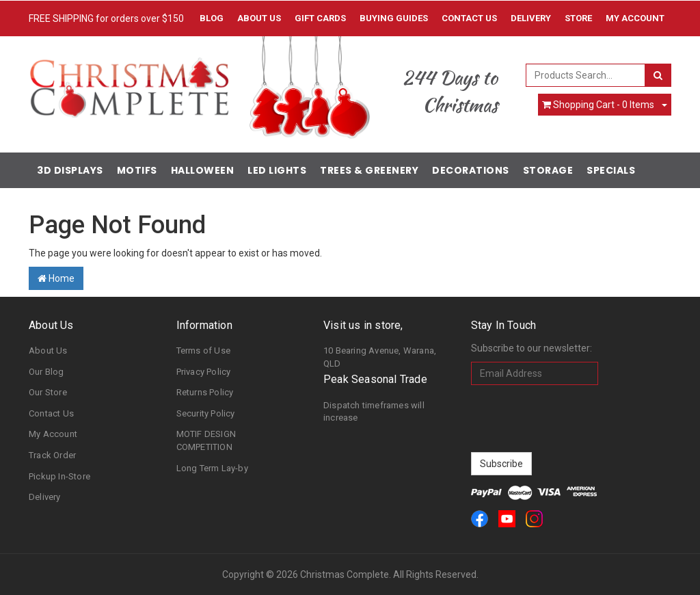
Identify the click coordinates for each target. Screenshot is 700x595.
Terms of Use (203, 351)
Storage (548, 170)
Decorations (471, 170)
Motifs (137, 170)
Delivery (531, 18)
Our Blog (46, 372)
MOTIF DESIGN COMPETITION (206, 440)
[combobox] (585, 75)
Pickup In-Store (59, 476)
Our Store (48, 392)
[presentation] (575, 419)
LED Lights (277, 170)
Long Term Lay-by (212, 468)
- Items (598, 105)
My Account (53, 434)
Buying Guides (394, 18)
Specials (611, 170)
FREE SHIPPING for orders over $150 (106, 18)
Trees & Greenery (369, 170)
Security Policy (206, 413)
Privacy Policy (204, 372)
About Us (259, 18)
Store (578, 18)
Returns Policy (205, 392)
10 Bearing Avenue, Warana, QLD (380, 357)
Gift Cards (320, 18)
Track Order (52, 455)
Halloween (203, 170)
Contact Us (469, 18)
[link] (480, 519)
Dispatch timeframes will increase (374, 412)
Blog (212, 18)
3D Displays (70, 170)
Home (56, 278)
